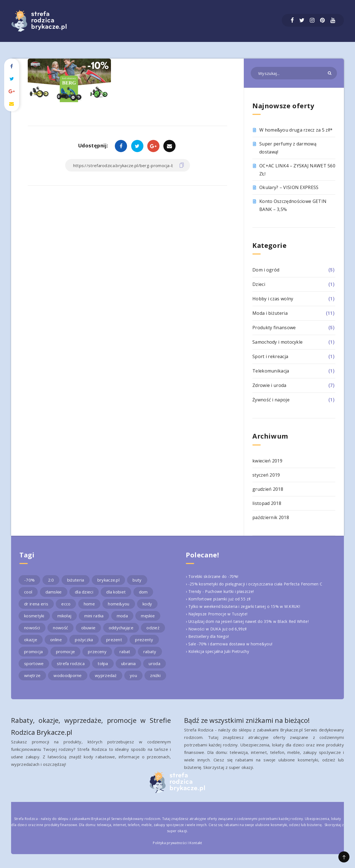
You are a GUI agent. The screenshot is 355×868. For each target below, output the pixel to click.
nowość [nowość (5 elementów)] (60, 628)
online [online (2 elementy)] (56, 640)
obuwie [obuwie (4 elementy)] (88, 628)
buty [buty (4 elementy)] (137, 580)
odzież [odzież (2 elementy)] (153, 628)
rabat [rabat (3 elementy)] (125, 651)
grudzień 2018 (268, 489)
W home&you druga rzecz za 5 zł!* (296, 130)
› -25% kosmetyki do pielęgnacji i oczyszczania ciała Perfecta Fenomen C (258, 584)
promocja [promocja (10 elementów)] (33, 651)
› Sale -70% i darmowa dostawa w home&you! (231, 644)
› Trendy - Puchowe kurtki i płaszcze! (222, 591)
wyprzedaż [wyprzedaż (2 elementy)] (106, 675)
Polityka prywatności (170, 843)
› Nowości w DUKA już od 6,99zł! (218, 629)
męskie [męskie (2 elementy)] (148, 616)
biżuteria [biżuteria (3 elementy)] (76, 580)
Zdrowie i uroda (269, 385)
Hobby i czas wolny (273, 299)
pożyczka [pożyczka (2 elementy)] (84, 640)
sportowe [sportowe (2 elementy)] (34, 663)
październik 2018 (271, 517)
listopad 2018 (267, 503)
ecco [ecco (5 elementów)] (66, 604)
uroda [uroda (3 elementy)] (154, 663)
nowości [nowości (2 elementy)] (32, 628)
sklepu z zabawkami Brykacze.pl (84, 819)
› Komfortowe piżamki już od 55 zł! (220, 599)
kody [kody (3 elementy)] (147, 604)
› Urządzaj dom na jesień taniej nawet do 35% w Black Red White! (251, 621)
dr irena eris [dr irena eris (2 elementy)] (36, 604)
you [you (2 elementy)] (133, 675)
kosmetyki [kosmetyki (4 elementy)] (34, 616)
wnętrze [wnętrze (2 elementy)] (32, 675)
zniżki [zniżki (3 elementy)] (155, 675)
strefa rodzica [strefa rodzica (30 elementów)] (71, 663)
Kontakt (196, 843)
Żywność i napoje (271, 400)
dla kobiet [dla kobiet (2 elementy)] (116, 592)
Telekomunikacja (271, 371)
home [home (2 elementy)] (89, 604)
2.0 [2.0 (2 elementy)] (51, 580)
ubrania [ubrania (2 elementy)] (128, 663)
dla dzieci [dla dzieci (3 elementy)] (84, 592)
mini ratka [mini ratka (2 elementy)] (94, 616)
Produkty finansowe (274, 328)
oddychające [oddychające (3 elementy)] (121, 628)
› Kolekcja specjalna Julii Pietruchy (219, 651)
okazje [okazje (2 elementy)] (31, 640)
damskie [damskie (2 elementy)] (54, 592)
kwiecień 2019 (267, 461)
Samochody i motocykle (277, 342)
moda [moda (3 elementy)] (122, 616)
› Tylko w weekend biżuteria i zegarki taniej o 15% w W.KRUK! (247, 606)
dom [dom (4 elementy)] (143, 592)
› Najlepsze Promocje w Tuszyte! (219, 614)
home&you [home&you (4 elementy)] (119, 604)
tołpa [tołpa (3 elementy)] (103, 663)
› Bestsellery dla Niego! (209, 636)
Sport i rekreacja (270, 356)
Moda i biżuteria (270, 313)
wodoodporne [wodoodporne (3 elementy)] (68, 675)
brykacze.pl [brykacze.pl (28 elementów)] (108, 580)
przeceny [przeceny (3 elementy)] (97, 651)
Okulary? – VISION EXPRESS (289, 187)
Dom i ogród (266, 270)
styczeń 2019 (266, 475)
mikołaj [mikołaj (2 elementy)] (64, 616)
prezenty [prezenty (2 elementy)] (144, 640)
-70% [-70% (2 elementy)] (29, 580)
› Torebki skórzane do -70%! (214, 576)
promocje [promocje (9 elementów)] (65, 651)
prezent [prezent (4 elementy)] (114, 640)
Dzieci (259, 284)
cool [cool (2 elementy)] (28, 592)
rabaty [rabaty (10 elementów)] (150, 651)
